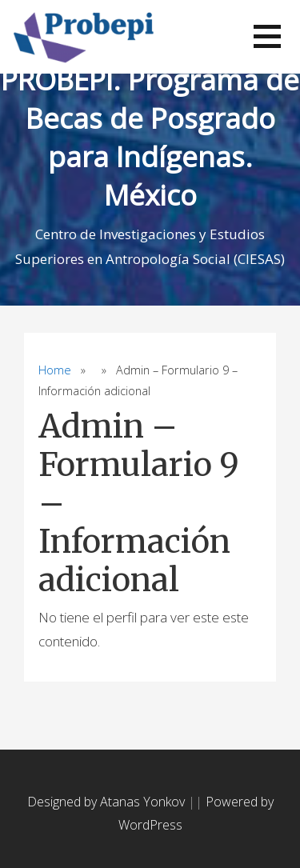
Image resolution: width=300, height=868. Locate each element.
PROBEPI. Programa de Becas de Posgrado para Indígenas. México (150, 137)
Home (55, 370)
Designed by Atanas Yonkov (108, 802)
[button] (267, 36)
